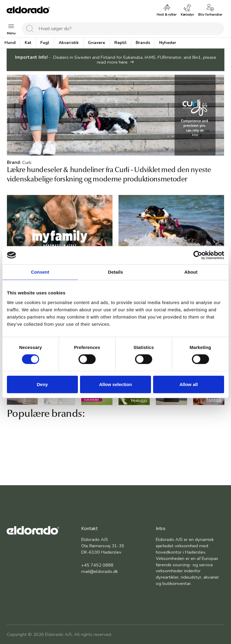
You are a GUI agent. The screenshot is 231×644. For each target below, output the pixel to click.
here (123, 62)
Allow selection (115, 384)
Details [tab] (115, 272)
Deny (42, 384)
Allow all (189, 384)
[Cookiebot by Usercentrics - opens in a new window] (198, 255)
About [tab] (191, 272)
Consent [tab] (40, 272)
